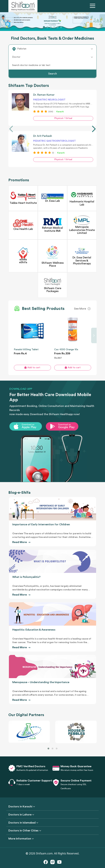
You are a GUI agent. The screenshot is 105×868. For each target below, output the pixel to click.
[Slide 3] (51, 27)
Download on (28, 425)
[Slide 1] (44, 27)
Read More (21, 542)
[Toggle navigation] (93, 6)
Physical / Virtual (63, 118)
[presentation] (11, 129)
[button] (48, 749)
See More (80, 309)
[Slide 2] (47, 27)
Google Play (66, 427)
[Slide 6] (61, 27)
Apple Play (29, 427)
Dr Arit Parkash (43, 136)
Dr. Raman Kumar (44, 95)
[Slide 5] (58, 27)
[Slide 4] (54, 27)
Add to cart (32, 367)
